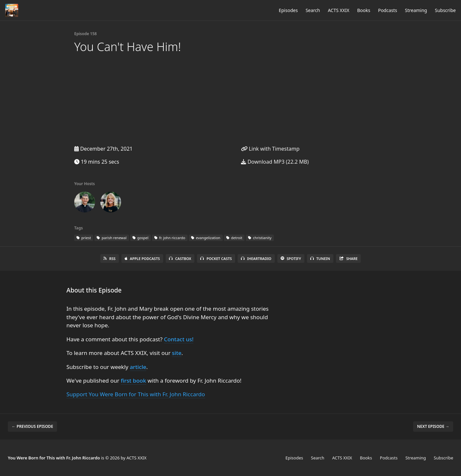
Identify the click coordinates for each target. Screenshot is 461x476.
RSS (110, 258)
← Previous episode (32, 426)
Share (349, 258)
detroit (234, 238)
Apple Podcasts (142, 258)
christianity (260, 238)
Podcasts (388, 10)
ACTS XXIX (339, 10)
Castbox (180, 258)
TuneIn (320, 258)
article (138, 367)
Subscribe (445, 10)
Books (364, 10)
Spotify (291, 258)
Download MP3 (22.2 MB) (275, 162)
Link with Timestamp (270, 149)
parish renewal (112, 238)
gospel (140, 238)
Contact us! (179, 339)
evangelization (206, 238)
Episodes (288, 10)
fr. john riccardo (170, 238)
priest (84, 238)
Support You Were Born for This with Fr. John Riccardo (136, 394)
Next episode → (433, 426)
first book (133, 381)
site (177, 353)
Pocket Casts (216, 258)
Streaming (416, 10)
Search (313, 10)
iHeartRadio (256, 258)
